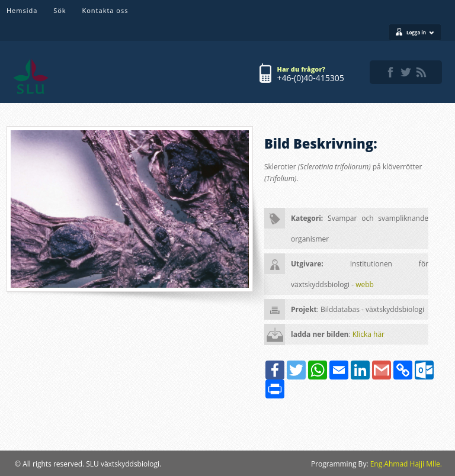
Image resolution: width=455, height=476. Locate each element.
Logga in (420, 32)
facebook (390, 72)
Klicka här (369, 334)
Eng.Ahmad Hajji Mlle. (406, 464)
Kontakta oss (105, 10)
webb (365, 284)
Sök (60, 10)
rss (421, 72)
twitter (406, 72)
